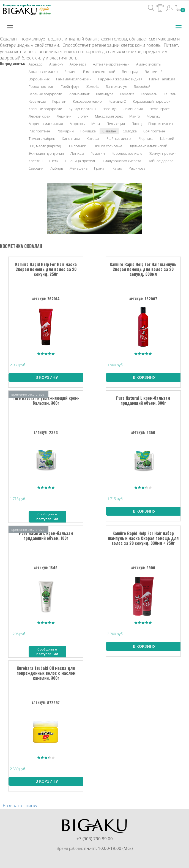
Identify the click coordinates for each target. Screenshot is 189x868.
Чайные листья (120, 138)
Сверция (36, 168)
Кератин (59, 101)
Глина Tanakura (162, 79)
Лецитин (64, 116)
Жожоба (93, 86)
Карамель (149, 94)
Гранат (100, 168)
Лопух (83, 116)
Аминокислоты (149, 64)
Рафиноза (137, 168)
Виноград (130, 72)
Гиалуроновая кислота (122, 161)
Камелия (127, 94)
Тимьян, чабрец (42, 138)
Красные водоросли (45, 109)
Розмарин (65, 131)
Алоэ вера (78, 64)
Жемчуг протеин (163, 153)
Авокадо (36, 64)
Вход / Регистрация (170, 8)
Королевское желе (127, 153)
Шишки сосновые (107, 146)
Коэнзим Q (117, 101)
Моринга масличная (46, 124)
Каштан (170, 94)
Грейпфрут (70, 86)
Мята (96, 124)
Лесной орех (39, 116)
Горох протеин (41, 86)
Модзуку (154, 116)
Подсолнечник (161, 124)
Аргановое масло (43, 72)
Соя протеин (154, 131)
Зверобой (142, 86)
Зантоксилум (117, 86)
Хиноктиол (71, 138)
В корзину (47, 377)
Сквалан (109, 131)
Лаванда (109, 109)
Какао (117, 168)
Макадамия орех (109, 116)
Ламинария (133, 109)
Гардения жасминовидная (120, 79)
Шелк (54, 161)
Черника (146, 138)
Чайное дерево (161, 161)
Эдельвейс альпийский (148, 146)
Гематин (98, 153)
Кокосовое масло (87, 101)
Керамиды (37, 101)
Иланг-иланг (79, 94)
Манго (135, 116)
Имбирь (56, 168)
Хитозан (94, 138)
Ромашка (88, 131)
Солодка (130, 131)
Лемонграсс (159, 109)
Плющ (137, 124)
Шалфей (167, 138)
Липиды (77, 153)
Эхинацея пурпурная (46, 153)
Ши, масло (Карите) (45, 146)
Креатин (36, 161)
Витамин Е (154, 72)
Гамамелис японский (74, 79)
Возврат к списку (20, 806)
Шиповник (77, 146)
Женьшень (79, 168)
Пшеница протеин (81, 161)
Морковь (77, 124)
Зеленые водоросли (45, 94)
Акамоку (56, 64)
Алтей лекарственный (111, 64)
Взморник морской (99, 72)
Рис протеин (39, 131)
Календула (105, 94)
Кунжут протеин (82, 109)
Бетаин (70, 72)
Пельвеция (116, 124)
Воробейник (39, 79)
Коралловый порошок (152, 101)
